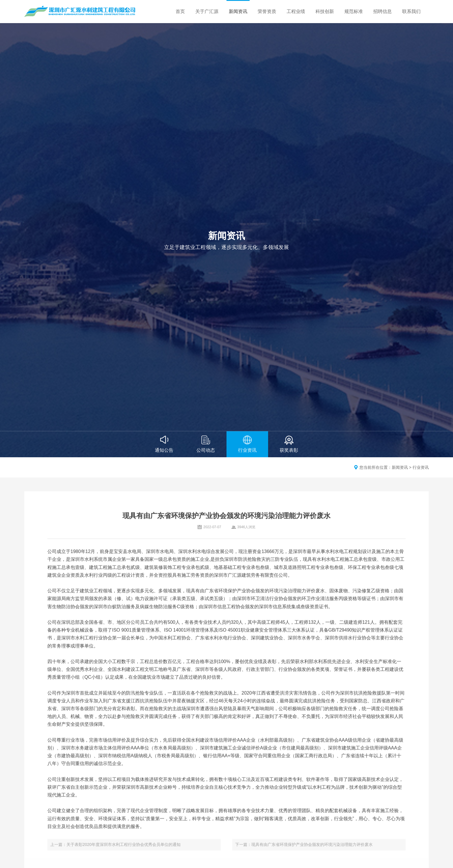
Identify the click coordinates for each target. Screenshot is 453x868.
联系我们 (411, 11)
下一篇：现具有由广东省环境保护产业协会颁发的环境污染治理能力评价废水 (304, 849)
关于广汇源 (207, 11)
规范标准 (354, 11)
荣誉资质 (267, 11)
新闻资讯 (238, 11)
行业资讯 (421, 467)
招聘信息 (383, 11)
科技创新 (325, 11)
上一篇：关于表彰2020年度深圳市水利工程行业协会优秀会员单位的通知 (115, 849)
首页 (180, 11)
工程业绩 (296, 11)
